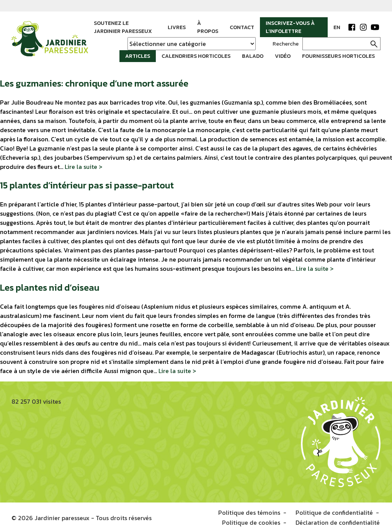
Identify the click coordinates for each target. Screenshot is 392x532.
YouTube (375, 27)
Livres (177, 27)
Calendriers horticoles (196, 56)
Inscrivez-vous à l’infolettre (290, 27)
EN (337, 27)
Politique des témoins (249, 512)
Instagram (363, 27)
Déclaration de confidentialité (338, 521)
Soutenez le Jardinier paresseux (123, 27)
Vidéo (283, 56)
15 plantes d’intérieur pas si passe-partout (87, 184)
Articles (138, 56)
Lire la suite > (83, 165)
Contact (242, 27)
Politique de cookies (252, 521)
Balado (253, 56)
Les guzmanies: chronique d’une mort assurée (94, 82)
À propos (208, 27)
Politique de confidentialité (334, 512)
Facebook (352, 27)
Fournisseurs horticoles (338, 56)
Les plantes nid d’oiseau (50, 287)
